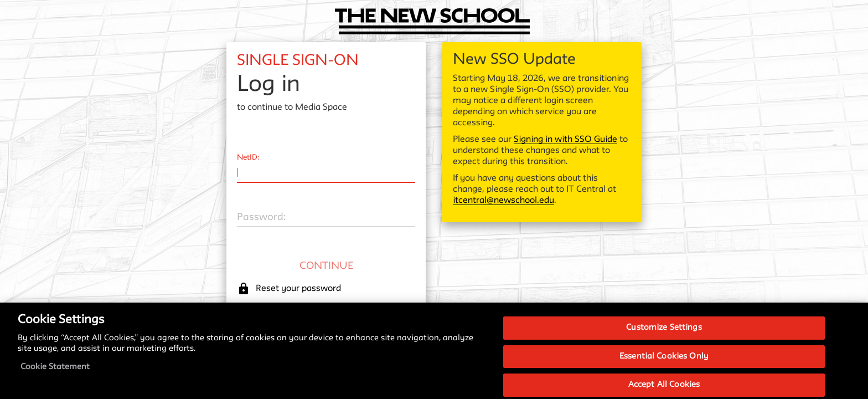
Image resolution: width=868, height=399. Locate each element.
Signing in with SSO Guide (565, 140)
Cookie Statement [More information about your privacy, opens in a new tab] (55, 375)
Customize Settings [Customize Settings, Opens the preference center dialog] (664, 336)
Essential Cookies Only (664, 365)
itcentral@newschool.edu (503, 201)
